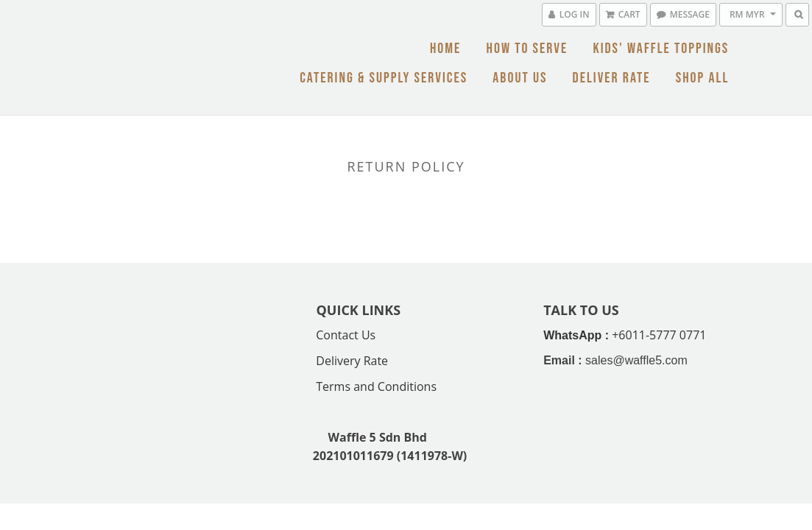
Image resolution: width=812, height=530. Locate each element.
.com (675, 360)
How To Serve (527, 49)
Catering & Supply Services (384, 78)
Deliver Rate (612, 78)
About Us (520, 78)
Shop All (703, 78)
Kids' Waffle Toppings (661, 49)
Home (445, 49)
